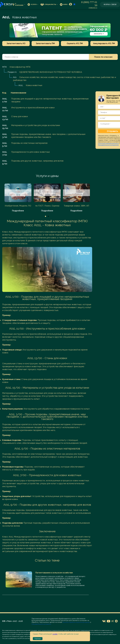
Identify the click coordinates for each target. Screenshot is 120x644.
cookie (55, 634)
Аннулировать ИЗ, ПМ (104, 43)
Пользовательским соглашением (108, 145)
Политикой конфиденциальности (108, 143)
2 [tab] (48, 216)
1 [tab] (46, 216)
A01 (15, 77)
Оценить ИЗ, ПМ (75, 43)
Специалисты (49, 4)
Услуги (33, 4)
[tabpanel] (18, 198)
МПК (5, 67)
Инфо (65, 4)
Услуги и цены (47, 176)
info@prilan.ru (93, 8)
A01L (21, 85)
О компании (19, 5)
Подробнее (18, 211)
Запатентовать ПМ (45, 43)
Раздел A (12, 72)
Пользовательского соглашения (41, 624)
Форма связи (110, 4)
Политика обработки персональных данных (76, 622)
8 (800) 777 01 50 (89, 4)
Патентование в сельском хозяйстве (54, 573)
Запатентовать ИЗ (16, 43)
